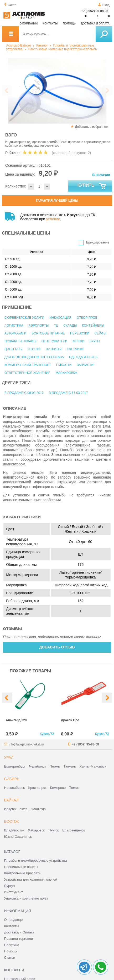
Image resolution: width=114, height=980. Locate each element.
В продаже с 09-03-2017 (24, 393)
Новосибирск (14, 788)
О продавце (13, 920)
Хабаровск (37, 830)
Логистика (14, 326)
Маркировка (66, 373)
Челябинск (38, 766)
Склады (70, 326)
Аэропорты (39, 326)
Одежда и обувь (83, 357)
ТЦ (56, 326)
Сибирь (12, 779)
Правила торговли (18, 939)
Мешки (79, 341)
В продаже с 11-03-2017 (68, 393)
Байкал (11, 800)
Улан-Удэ (38, 809)
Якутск (54, 830)
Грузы (95, 341)
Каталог (42, 45)
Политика (12, 945)
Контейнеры (93, 326)
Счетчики (75, 349)
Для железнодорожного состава (34, 357)
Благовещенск (74, 830)
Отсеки (34, 349)
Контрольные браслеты (23, 873)
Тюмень (70, 766)
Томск (74, 788)
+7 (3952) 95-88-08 (95, 11)
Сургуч (9, 886)
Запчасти (85, 365)
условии (53, 219)
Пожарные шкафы (20, 341)
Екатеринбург (15, 766)
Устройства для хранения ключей (30, 879)
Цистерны (13, 349)
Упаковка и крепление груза (26, 898)
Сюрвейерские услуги (24, 318)
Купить (92, 186)
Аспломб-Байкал (19, 45)
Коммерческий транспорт (28, 365)
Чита (24, 809)
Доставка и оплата (95, 24)
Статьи (9, 958)
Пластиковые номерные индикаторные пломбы (63, 49)
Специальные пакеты (21, 867)
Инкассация (60, 318)
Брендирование (98, 242)
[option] (29, 708)
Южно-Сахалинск (18, 837)
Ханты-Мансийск (93, 766)
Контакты (50, 24)
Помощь (69, 24)
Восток (11, 821)
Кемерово (58, 788)
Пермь (55, 766)
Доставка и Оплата (19, 932)
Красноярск (37, 788)
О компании (28, 24)
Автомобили (15, 333)
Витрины (54, 349)
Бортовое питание (48, 333)
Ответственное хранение (27, 373)
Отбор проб (87, 318)
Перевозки (80, 333)
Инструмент (13, 892)
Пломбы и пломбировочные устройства (35, 860)
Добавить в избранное (91, 127)
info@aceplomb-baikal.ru (26, 744)
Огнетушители (55, 341)
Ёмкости (64, 365)
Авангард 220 (16, 720)
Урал (9, 758)
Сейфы (100, 333)
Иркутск (10, 809)
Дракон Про (70, 720)
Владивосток (14, 830)
